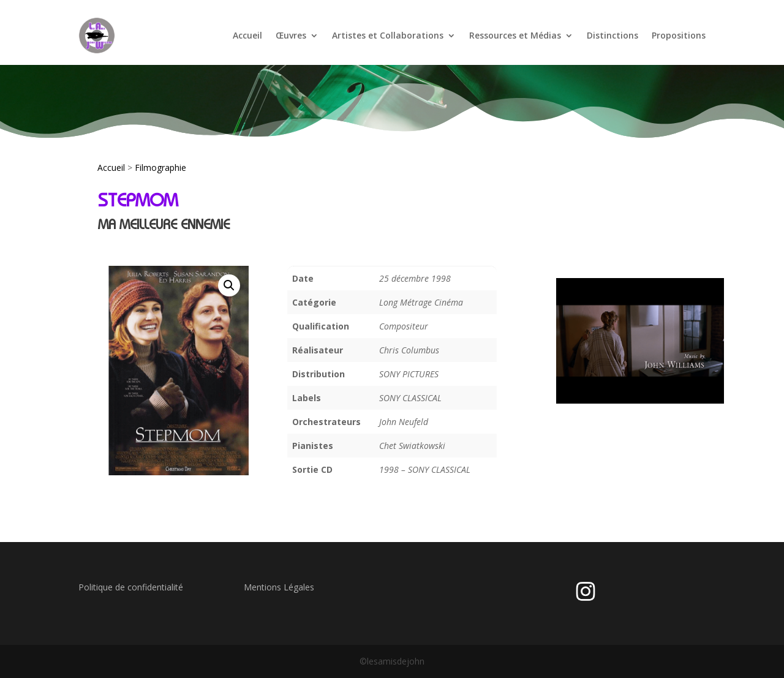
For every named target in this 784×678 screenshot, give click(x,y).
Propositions (679, 35)
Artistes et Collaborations (388, 35)
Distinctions (612, 35)
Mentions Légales (279, 587)
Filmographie (160, 168)
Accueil (247, 35)
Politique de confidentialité (131, 587)
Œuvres (291, 35)
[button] (229, 285)
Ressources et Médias (515, 35)
